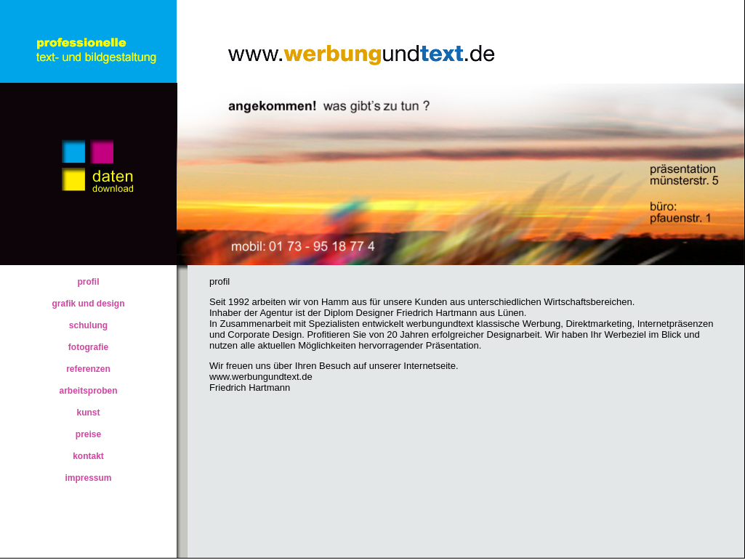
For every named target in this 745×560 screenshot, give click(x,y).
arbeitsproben (88, 391)
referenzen (88, 369)
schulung (88, 325)
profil (89, 282)
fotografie (88, 347)
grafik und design (88, 304)
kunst (88, 413)
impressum (88, 478)
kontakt (88, 456)
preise (88, 434)
